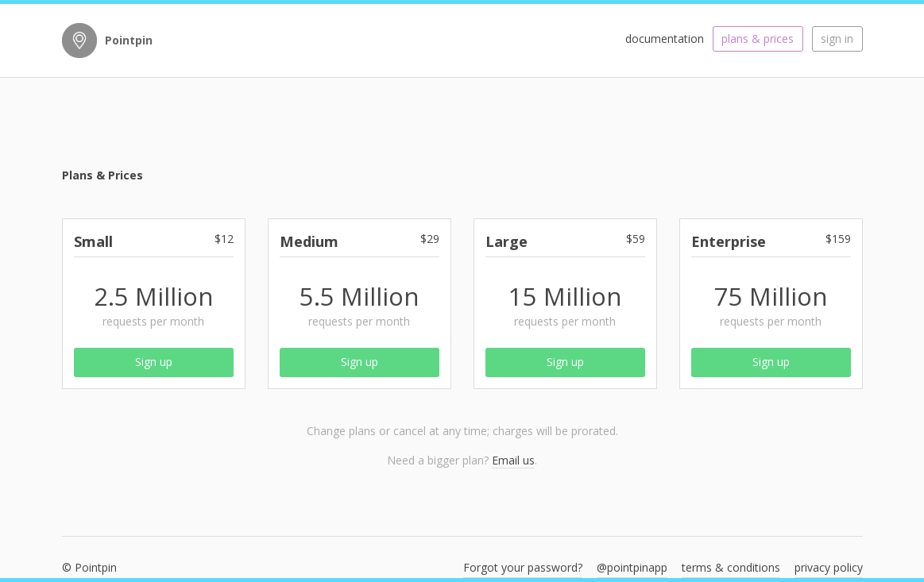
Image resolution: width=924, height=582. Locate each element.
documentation (665, 39)
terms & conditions (731, 567)
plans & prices (758, 39)
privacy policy (829, 567)
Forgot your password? (523, 567)
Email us (513, 460)
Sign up (154, 362)
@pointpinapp (632, 567)
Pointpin (129, 40)
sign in (837, 39)
